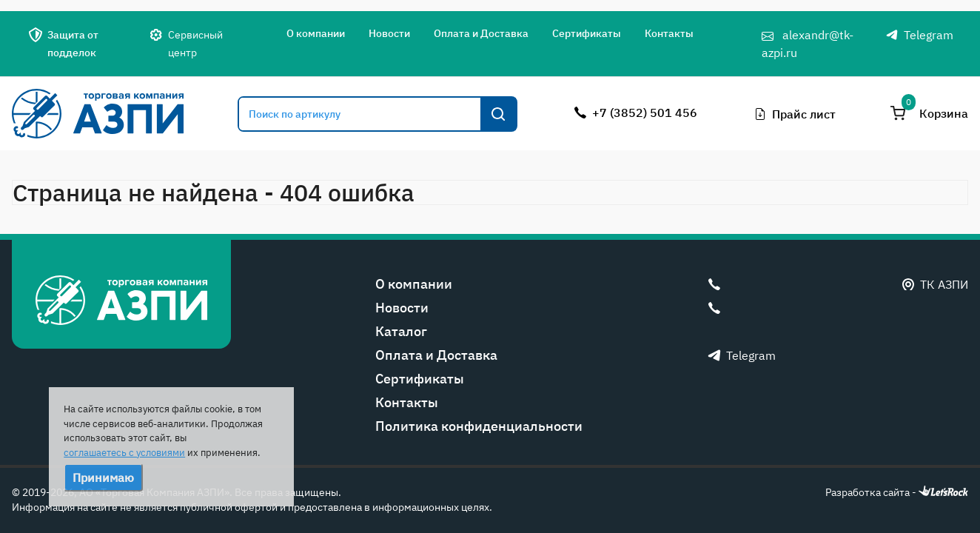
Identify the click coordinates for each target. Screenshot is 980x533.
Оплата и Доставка (481, 33)
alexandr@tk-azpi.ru (808, 44)
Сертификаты (587, 33)
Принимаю (103, 477)
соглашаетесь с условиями (124, 453)
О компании (316, 33)
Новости (389, 33)
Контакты (669, 33)
